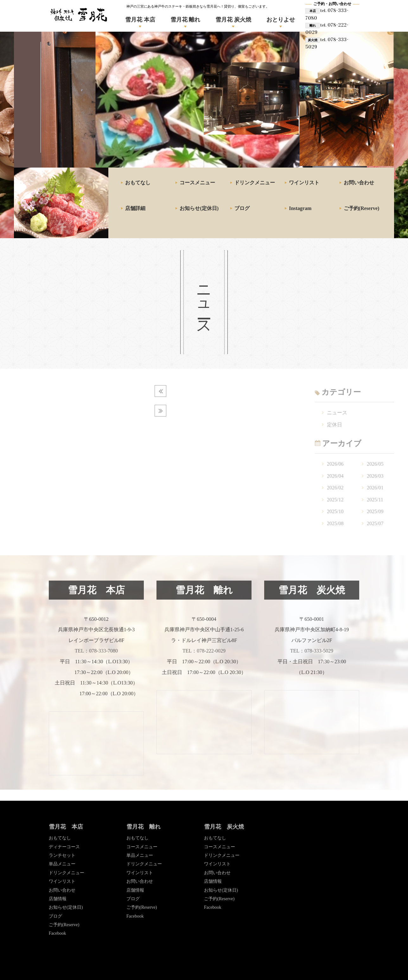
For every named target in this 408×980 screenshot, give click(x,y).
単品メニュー (62, 864)
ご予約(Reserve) (362, 208)
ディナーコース (64, 847)
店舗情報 (58, 899)
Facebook (57, 933)
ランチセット (62, 855)
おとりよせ (281, 20)
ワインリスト (304, 183)
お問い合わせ (359, 183)
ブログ (242, 208)
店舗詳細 (135, 208)
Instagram (300, 208)
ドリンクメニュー (255, 183)
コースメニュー (197, 183)
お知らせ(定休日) (199, 208)
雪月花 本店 (140, 20)
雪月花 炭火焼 (233, 20)
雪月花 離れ (185, 20)
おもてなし (138, 183)
